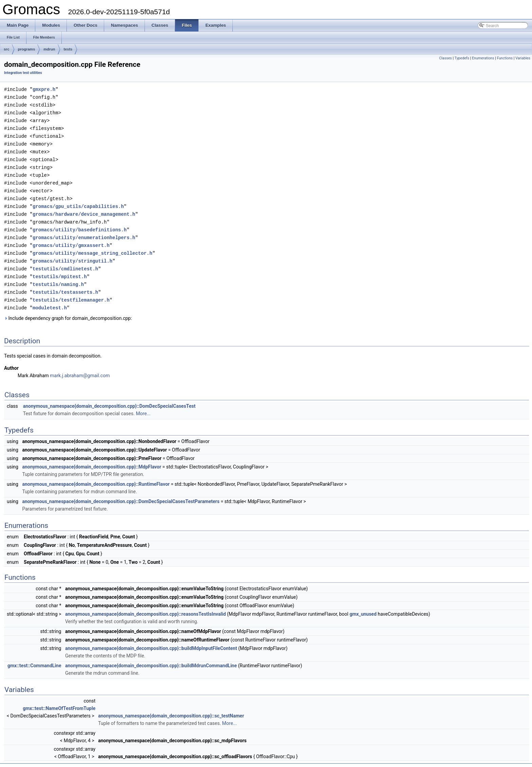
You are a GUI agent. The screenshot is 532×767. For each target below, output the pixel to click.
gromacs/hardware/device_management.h (84, 208)
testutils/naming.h (58, 276)
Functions (505, 58)
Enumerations (483, 58)
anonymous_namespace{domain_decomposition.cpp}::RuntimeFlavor (96, 474)
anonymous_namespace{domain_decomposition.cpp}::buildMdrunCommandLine (151, 656)
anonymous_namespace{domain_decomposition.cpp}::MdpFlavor (92, 457)
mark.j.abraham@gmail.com (80, 366)
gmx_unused (363, 604)
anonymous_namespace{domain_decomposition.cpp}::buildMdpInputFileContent (151, 638)
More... (143, 404)
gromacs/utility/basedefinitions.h (80, 223)
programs (27, 49)
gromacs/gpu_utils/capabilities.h (78, 201)
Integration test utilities (23, 73)
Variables (523, 58)
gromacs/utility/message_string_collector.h (92, 246)
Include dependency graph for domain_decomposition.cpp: (68, 308)
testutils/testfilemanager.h (71, 291)
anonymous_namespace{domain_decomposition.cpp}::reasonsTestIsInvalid (146, 604)
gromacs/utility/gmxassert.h (71, 238)
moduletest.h (50, 298)
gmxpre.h (44, 89)
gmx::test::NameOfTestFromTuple (59, 698)
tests (68, 49)
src (7, 49)
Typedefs (462, 58)
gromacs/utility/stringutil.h (72, 253)
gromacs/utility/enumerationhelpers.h (84, 231)
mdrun (49, 49)
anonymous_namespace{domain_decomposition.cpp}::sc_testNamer (171, 706)
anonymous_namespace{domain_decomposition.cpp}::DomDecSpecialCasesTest (109, 396)
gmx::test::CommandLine (34, 656)
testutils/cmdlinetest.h (65, 261)
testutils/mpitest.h (60, 268)
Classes (445, 58)
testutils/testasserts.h (65, 283)
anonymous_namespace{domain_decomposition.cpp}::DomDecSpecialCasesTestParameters (121, 492)
